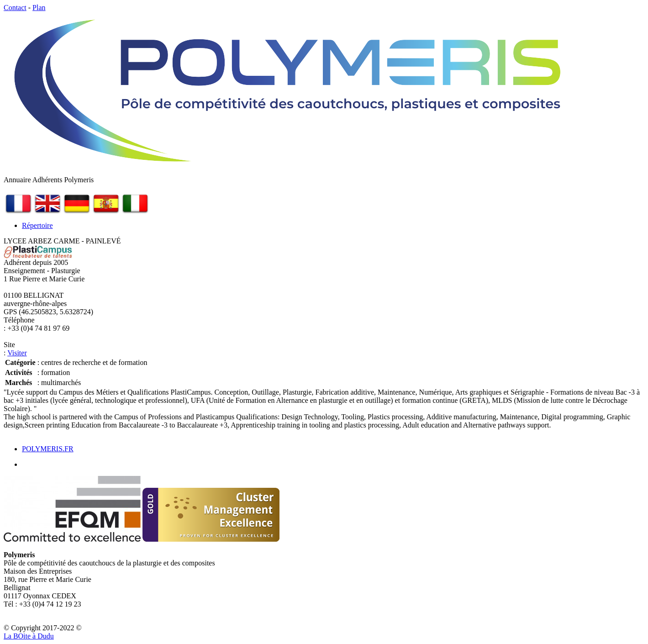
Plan (39, 8)
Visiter (17, 353)
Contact (15, 8)
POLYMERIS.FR (48, 449)
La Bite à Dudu (29, 636)
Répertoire (37, 225)
